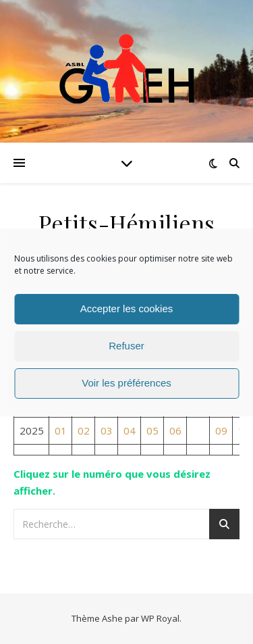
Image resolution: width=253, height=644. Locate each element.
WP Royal (160, 618)
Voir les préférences (126, 383)
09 (221, 430)
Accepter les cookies (127, 308)
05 (152, 430)
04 (130, 430)
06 (175, 430)
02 (84, 430)
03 (107, 430)
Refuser (126, 346)
